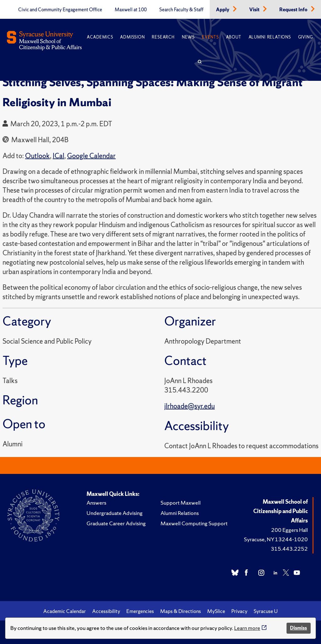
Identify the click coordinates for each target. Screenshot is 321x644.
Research (163, 37)
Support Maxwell (181, 503)
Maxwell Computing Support (194, 523)
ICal (58, 156)
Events (210, 37)
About (234, 37)
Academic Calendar (65, 611)
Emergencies (140, 611)
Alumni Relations (270, 37)
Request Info (294, 10)
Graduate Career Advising (116, 523)
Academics (100, 37)
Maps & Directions (181, 611)
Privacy (239, 611)
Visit (255, 10)
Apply (223, 10)
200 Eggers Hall (289, 530)
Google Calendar (91, 156)
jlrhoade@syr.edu (189, 406)
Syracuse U (266, 611)
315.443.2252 (289, 549)
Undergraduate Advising (115, 513)
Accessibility (106, 611)
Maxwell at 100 (131, 10)
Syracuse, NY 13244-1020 (276, 539)
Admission (132, 37)
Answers (96, 503)
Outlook (37, 156)
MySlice (216, 611)
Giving (305, 37)
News (188, 37)
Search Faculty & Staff (181, 10)
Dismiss (298, 628)
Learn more (247, 628)
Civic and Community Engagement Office (60, 10)
